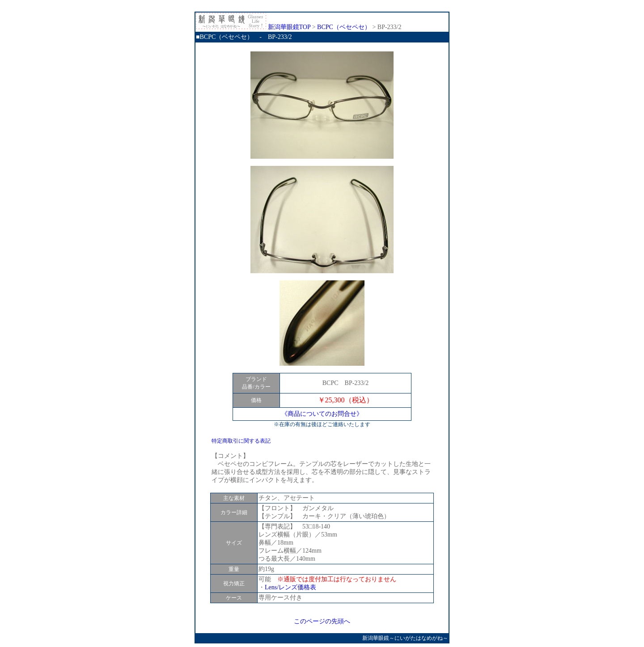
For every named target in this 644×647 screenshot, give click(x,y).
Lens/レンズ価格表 (290, 587)
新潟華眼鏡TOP (253, 27)
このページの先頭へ (322, 621)
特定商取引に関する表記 (241, 441)
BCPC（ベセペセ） (344, 27)
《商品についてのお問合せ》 (322, 414)
